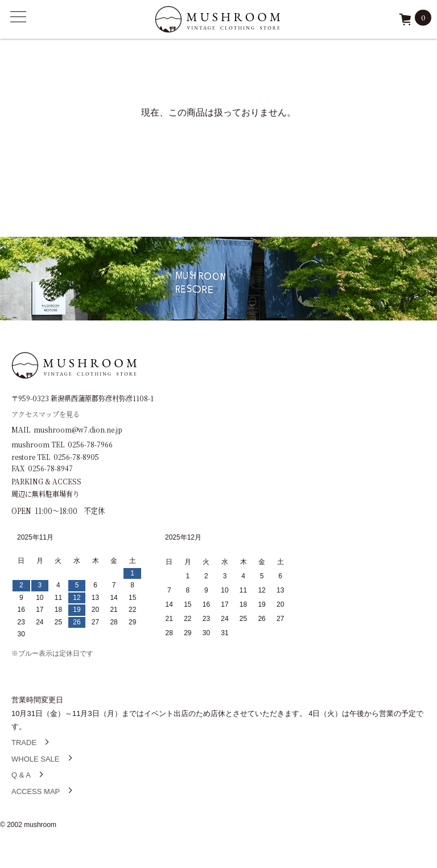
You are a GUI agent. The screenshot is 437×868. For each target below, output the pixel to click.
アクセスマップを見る (46, 414)
